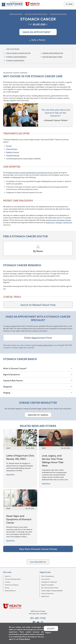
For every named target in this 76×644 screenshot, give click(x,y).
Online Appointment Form (38, 338)
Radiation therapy (13, 152)
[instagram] (42, 623)
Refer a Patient (38, 40)
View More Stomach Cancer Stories (38, 549)
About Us (8, 576)
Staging (7, 393)
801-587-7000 (39, 24)
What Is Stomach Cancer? (15, 368)
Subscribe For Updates (38, 415)
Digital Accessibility (48, 585)
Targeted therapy (13, 155)
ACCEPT (51, 628)
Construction (46, 579)
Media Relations (10, 591)
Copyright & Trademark (49, 582)
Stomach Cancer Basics (15, 60)
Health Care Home (16, 14)
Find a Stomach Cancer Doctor (18, 53)
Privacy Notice (24, 639)
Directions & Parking (12, 585)
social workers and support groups (58, 220)
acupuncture (50, 222)
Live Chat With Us (38, 562)
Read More (10, 474)
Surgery (9, 146)
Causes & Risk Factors (13, 380)
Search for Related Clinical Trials (38, 305)
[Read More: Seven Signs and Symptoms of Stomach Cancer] (20, 498)
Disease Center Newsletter (53, 53)
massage (59, 222)
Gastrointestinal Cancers (58, 14)
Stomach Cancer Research (16, 57)
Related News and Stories (52, 57)
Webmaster (45, 596)
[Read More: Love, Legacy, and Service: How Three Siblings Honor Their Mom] (56, 437)
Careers (8, 582)
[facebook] (34, 623)
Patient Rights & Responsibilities (52, 591)
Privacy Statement (47, 593)
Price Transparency (48, 576)
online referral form (45, 345)
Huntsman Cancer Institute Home (36, 14)
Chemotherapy (12, 149)
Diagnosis (8, 386)
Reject (48, 632)
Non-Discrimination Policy (50, 588)
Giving (7, 588)
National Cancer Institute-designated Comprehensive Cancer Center (33, 173)
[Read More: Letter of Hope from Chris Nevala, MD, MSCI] (20, 437)
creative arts (67, 222)
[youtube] (38, 623)
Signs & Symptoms (12, 374)
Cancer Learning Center (13, 579)
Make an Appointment (38, 32)
